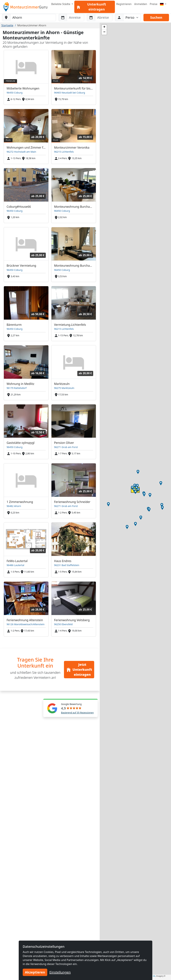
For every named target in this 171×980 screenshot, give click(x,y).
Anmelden (141, 4)
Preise (154, 4)
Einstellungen (60, 972)
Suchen (156, 17)
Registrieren (124, 4)
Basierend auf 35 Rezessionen (77, 713)
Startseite (7, 25)
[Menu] (163, 4)
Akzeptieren (35, 972)
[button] (150, 495)
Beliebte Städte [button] (61, 4)
